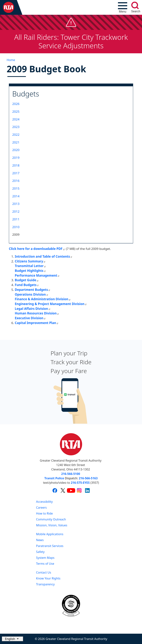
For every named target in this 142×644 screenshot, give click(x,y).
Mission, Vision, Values (52, 525)
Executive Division (30, 318)
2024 (16, 119)
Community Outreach (51, 519)
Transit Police (54, 478)
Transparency (45, 584)
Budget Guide (27, 280)
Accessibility (44, 502)
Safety (40, 552)
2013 (16, 204)
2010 (16, 227)
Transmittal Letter (30, 266)
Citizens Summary (30, 261)
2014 (16, 196)
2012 (16, 211)
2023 (16, 127)
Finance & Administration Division (43, 299)
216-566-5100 (71, 474)
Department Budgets (33, 290)
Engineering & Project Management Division (51, 304)
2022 (16, 135)
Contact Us (44, 572)
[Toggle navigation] (123, 7)
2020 (16, 150)
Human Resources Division (37, 313)
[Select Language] (12, 639)
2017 (16, 173)
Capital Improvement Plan (37, 323)
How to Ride (44, 513)
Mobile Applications (50, 534)
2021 (16, 142)
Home (11, 60)
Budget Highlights (30, 271)
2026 (16, 104)
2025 (16, 111)
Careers (41, 508)
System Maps (45, 558)
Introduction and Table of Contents (44, 256)
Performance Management (37, 275)
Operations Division (32, 294)
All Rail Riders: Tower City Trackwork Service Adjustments (71, 41)
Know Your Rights (48, 578)
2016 (16, 181)
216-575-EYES (80, 483)
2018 (16, 165)
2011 (16, 219)
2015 (16, 188)
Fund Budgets (27, 285)
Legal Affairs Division (33, 309)
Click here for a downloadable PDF (37, 249)
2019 (16, 158)
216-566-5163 (88, 478)
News (40, 540)
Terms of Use (45, 564)
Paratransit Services (50, 546)
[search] (135, 5)
